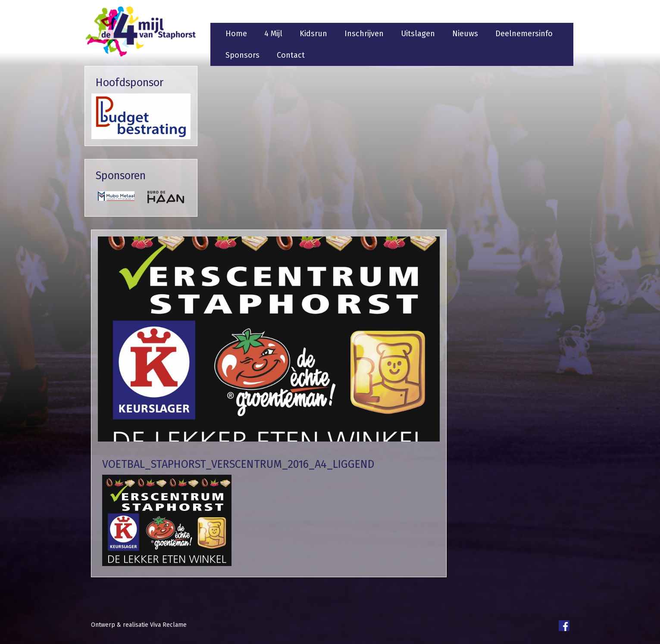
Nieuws (465, 34)
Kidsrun (313, 34)
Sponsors (242, 55)
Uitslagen (418, 34)
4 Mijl (273, 34)
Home (236, 34)
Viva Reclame (168, 625)
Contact (291, 55)
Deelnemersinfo (524, 34)
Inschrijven (364, 34)
